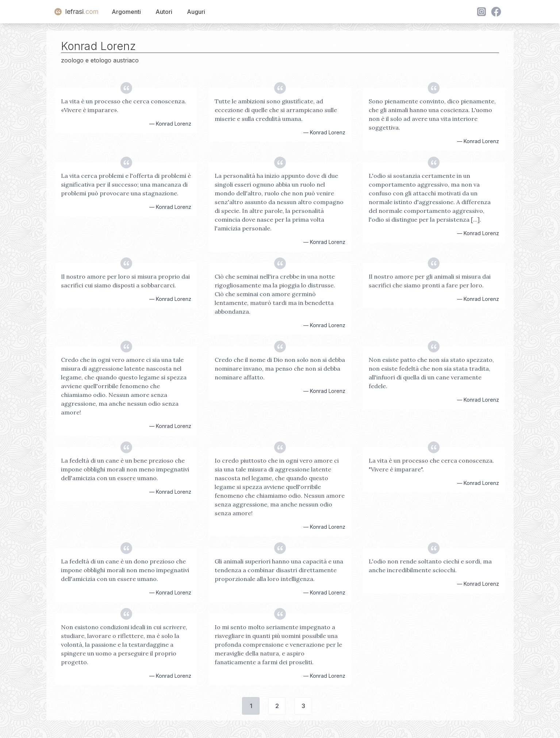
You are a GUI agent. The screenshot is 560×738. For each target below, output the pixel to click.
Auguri (196, 12)
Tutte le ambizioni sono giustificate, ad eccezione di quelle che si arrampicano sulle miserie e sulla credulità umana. (276, 110)
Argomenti (126, 12)
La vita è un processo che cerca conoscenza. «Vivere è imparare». (124, 106)
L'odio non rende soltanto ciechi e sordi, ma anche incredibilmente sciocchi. (430, 566)
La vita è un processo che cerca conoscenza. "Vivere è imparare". (431, 465)
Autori (164, 12)
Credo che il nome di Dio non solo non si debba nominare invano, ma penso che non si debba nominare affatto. (280, 368)
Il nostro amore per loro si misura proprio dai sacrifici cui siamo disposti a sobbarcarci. (125, 281)
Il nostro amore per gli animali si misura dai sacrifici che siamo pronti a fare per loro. (430, 281)
